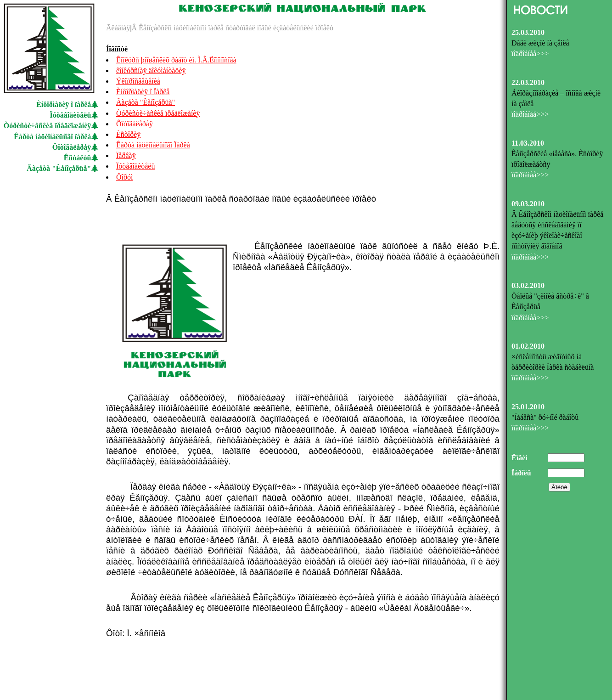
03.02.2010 (528, 285)
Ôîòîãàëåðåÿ (72, 147)
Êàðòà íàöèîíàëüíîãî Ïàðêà (153, 145)
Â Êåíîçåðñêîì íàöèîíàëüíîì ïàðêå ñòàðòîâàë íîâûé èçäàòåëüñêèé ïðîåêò (233, 28)
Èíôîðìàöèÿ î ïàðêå (64, 104)
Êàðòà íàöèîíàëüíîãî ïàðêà (52, 137)
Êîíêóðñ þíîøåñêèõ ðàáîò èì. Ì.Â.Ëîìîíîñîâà (176, 60)
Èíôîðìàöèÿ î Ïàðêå (143, 92)
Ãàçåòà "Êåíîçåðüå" (59, 168)
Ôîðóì (124, 177)
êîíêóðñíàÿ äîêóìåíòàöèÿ (151, 71)
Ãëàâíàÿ (118, 28)
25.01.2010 (528, 407)
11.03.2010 (528, 143)
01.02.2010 (528, 346)
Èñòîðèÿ (128, 134)
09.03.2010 (528, 204)
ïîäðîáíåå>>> (530, 54)
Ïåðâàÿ (126, 155)
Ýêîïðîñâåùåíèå (138, 81)
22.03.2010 (528, 82)
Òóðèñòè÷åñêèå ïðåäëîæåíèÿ (48, 126)
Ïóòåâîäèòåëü (71, 115)
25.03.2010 (528, 32)
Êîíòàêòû (78, 158)
